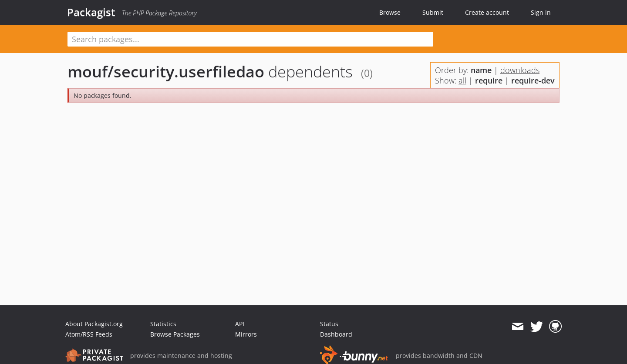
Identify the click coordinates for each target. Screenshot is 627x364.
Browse (390, 12)
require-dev (533, 80)
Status (329, 324)
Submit (433, 12)
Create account (487, 12)
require (489, 80)
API (240, 324)
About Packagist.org (94, 324)
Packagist (91, 12)
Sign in (541, 12)
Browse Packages (175, 334)
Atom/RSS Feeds (89, 334)
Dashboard (336, 334)
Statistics (163, 324)
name (481, 70)
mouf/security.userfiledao (166, 72)
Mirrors (246, 334)
